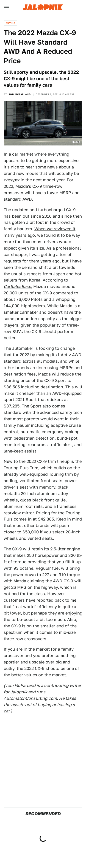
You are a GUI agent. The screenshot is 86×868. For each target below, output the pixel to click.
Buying (10, 23)
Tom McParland (20, 94)
